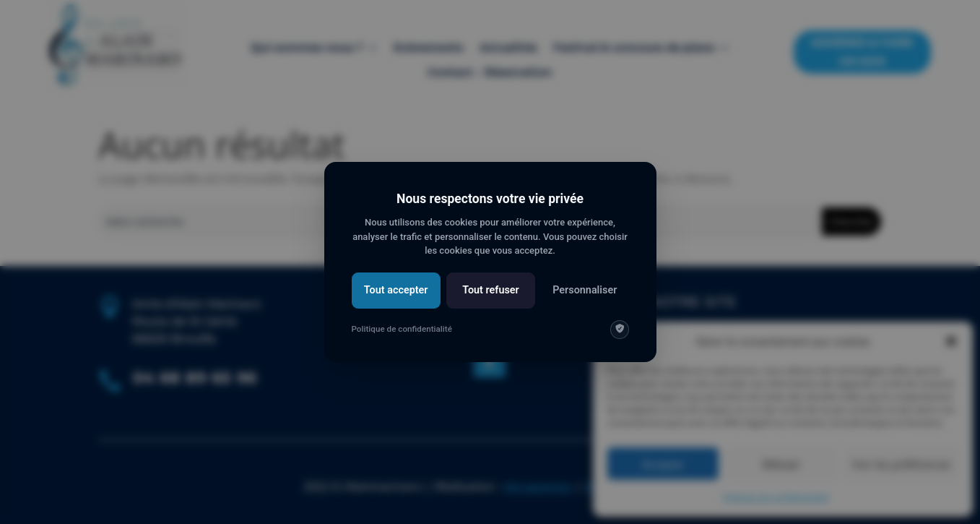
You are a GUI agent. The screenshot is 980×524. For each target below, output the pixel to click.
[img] (620, 330)
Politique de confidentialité (402, 329)
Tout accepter (396, 290)
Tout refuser (491, 290)
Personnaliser (585, 290)
